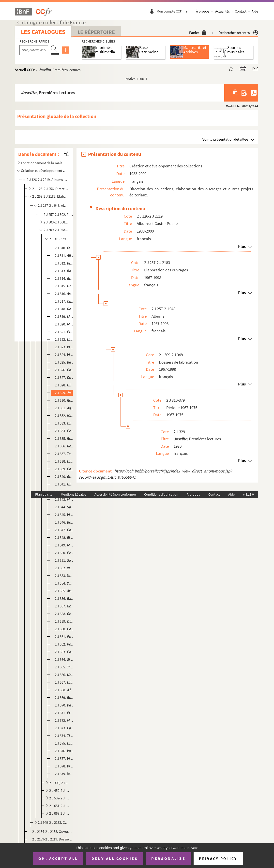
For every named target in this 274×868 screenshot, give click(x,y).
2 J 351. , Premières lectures (65, 560)
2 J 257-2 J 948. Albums (53, 205)
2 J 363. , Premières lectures (65, 652)
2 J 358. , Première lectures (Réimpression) (65, 614)
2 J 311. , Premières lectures (65, 256)
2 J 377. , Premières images (65, 758)
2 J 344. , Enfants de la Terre (65, 507)
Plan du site (44, 494)
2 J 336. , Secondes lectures (65, 446)
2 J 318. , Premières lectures (65, 309)
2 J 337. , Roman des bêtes (65, 454)
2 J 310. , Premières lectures (65, 248)
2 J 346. (65, 522)
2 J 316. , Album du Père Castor (65, 294)
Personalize (168, 858)
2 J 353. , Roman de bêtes (65, 576)
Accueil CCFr (25, 70)
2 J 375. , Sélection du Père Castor (65, 743)
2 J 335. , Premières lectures (65, 438)
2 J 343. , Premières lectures (65, 499)
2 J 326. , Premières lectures (65, 370)
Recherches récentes (238, 33)
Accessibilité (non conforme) (115, 494)
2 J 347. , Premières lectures (65, 530)
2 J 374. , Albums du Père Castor (65, 736)
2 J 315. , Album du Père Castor (65, 286)
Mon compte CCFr (173, 11)
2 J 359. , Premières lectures (65, 621)
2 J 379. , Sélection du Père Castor (65, 774)
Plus (242, 246)
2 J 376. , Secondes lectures (65, 751)
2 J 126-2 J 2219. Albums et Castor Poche (47, 180)
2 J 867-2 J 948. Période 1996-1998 (60, 813)
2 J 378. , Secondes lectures (65, 766)
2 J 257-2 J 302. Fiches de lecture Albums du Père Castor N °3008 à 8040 (59, 214)
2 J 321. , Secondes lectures (65, 332)
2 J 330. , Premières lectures (65, 400)
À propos (203, 11)
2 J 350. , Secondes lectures (65, 553)
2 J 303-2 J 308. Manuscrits (57, 222)
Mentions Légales (73, 494)
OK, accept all (58, 858)
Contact (241, 11)
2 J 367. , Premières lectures (65, 682)
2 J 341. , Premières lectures (65, 484)
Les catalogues (43, 32)
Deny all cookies (115, 858)
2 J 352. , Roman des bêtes (65, 568)
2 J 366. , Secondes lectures (65, 675)
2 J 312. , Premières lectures (65, 263)
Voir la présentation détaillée (225, 139)
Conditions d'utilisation (161, 494)
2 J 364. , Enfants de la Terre (65, 659)
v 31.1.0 (248, 494)
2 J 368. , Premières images (65, 690)
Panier (198, 33)
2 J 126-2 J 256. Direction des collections (50, 189)
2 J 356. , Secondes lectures (65, 598)
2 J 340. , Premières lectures (65, 477)
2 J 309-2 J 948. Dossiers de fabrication (57, 230)
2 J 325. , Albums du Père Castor (65, 362)
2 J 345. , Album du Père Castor (65, 515)
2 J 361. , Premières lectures (65, 637)
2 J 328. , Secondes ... (65, 385)
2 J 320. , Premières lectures (65, 324)
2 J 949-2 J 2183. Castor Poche (53, 822)
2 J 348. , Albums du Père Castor (65, 537)
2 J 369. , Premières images (65, 698)
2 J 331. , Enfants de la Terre (65, 408)
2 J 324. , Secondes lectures (65, 355)
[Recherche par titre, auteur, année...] (34, 50)
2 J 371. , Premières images (65, 713)
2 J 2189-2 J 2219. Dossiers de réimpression (52, 839)
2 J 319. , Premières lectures (65, 316)
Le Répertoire (96, 32)
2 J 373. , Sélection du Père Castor (65, 728)
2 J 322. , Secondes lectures (65, 339)
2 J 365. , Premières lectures (65, 667)
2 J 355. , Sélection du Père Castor (65, 591)
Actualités (222, 11)
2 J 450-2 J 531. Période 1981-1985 (60, 790)
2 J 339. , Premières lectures (65, 469)
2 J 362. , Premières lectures (65, 644)
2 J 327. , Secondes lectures (65, 377)
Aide (255, 11)
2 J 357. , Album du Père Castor (65, 606)
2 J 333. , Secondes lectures (65, 423)
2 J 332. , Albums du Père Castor (65, 416)
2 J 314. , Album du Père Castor (65, 278)
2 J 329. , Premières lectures (65, 393)
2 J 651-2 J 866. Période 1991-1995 (60, 806)
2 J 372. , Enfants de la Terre (65, 720)
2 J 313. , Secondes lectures (65, 271)
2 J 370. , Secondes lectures (65, 705)
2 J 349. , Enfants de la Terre (65, 545)
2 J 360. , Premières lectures (65, 629)
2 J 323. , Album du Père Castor (65, 347)
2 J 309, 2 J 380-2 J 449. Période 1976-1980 (60, 783)
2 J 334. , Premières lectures (65, 431)
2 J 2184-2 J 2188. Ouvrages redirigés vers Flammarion (52, 831)
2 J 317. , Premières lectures (65, 301)
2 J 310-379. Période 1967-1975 (60, 239)
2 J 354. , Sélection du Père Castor (65, 583)
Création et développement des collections (44, 170)
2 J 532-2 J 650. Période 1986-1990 (60, 798)
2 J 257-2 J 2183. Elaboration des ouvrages (50, 196)
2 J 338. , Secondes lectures (65, 461)
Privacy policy (218, 859)
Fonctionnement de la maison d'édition (44, 163)
